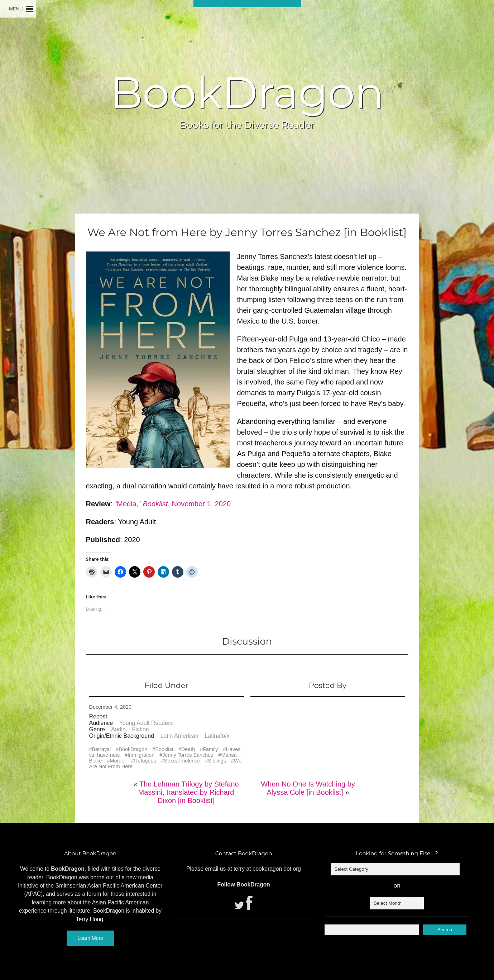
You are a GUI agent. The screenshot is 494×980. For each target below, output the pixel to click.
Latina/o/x (217, 736)
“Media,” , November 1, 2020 (173, 504)
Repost (98, 716)
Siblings (217, 761)
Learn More (90, 938)
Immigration (141, 755)
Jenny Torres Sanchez (188, 755)
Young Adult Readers (146, 723)
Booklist (164, 749)
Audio (118, 729)
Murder (118, 761)
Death (188, 749)
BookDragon (247, 92)
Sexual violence (182, 761)
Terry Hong (90, 919)
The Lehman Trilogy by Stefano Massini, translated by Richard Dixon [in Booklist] (189, 792)
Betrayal (102, 749)
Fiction (141, 729)
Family (210, 749)
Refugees (145, 761)
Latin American (179, 736)
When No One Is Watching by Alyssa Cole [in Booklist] (308, 788)
